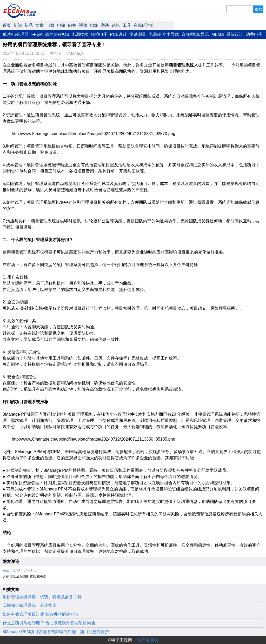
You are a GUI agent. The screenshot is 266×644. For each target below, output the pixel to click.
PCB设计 (119, 34)
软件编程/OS (57, 34)
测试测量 (138, 34)
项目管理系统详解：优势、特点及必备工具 (42, 597)
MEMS (218, 34)
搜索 (258, 9)
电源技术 (80, 34)
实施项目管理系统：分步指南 (30, 605)
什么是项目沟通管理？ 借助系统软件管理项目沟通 (49, 623)
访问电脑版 (148, 640)
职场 (94, 25)
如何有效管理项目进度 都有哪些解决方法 (41, 614)
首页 (7, 25)
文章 (39, 25)
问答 (72, 25)
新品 (29, 25)
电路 (61, 25)
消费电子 (254, 34)
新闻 (18, 25)
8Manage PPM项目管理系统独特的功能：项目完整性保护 (56, 632)
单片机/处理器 (16, 34)
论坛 (116, 25)
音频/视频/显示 (195, 34)
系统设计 (235, 34)
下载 (50, 25)
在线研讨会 (144, 25)
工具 (127, 25)
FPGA (37, 34)
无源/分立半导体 (164, 34)
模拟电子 (99, 34)
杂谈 (105, 25)
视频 (83, 25)
